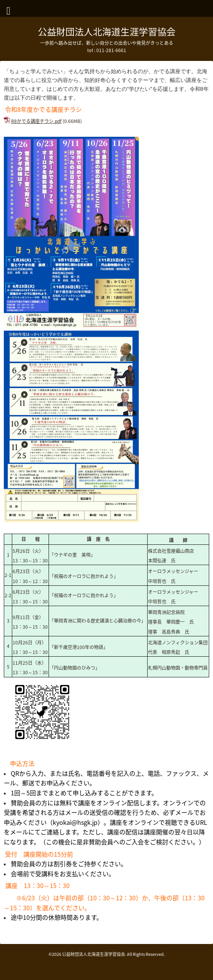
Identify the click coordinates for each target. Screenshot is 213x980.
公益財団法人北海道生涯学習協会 (107, 31)
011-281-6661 (111, 50)
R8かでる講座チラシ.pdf (36, 121)
